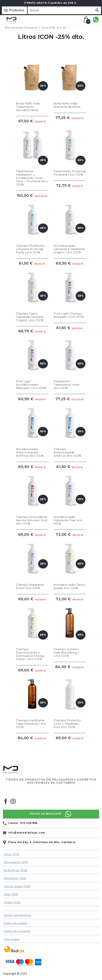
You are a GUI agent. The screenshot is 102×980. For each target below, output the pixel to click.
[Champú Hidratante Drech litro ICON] (32, 562)
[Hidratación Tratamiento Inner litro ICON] (70, 361)
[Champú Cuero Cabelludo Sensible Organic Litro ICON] (32, 293)
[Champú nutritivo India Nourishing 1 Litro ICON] (70, 630)
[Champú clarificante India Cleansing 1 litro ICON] (32, 700)
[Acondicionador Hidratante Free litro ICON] (70, 496)
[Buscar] (62, 10)
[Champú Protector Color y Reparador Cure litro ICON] (70, 700)
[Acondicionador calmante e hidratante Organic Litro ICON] (70, 225)
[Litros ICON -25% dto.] (55, 28)
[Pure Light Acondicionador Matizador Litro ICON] (32, 361)
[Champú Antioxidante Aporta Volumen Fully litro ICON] (32, 496)
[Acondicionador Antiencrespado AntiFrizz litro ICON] (32, 428)
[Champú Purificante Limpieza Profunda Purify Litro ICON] (32, 225)
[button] (97, 10)
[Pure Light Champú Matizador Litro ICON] (70, 293)
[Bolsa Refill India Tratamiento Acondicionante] (32, 83)
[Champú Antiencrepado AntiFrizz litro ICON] (70, 428)
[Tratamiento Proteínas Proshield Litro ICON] (70, 154)
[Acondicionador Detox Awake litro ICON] (70, 562)
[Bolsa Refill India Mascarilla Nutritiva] (70, 83)
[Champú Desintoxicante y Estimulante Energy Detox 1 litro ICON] (32, 630)
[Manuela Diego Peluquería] (22, 28)
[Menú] (14, 10)
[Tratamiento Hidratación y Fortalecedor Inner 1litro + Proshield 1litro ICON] (32, 154)
